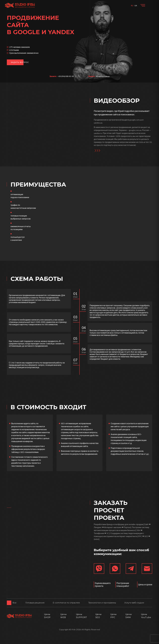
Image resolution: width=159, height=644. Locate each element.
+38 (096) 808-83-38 (66, 76)
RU (132, 6)
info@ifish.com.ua (103, 76)
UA (136, 6)
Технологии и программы (102, 603)
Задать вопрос (20, 62)
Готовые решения (35, 603)
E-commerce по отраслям (66, 603)
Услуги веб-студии (134, 603)
